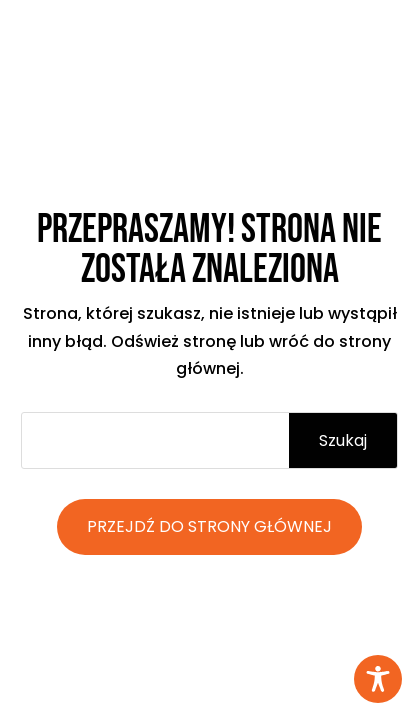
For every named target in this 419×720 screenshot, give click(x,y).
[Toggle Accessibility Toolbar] (378, 679)
